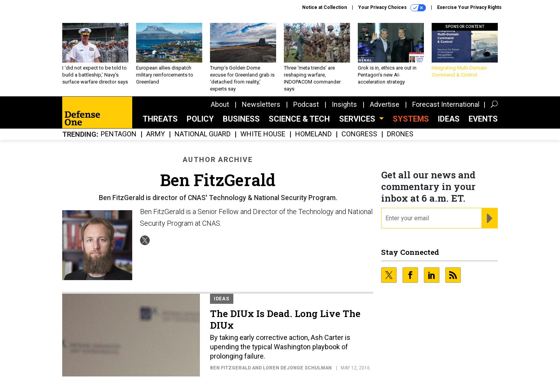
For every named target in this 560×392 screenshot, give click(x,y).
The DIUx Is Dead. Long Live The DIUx (285, 319)
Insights (344, 104)
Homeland (313, 134)
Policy (200, 119)
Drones (400, 134)
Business (241, 119)
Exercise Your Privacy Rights (469, 7)
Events (483, 119)
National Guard (203, 134)
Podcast (306, 104)
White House (263, 134)
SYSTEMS (411, 119)
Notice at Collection (325, 7)
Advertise (385, 104)
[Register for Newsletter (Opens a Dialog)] (489, 218)
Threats (160, 119)
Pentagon (119, 134)
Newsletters (261, 104)
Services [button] (358, 119)
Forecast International (446, 104)
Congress (359, 134)
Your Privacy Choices (392, 8)
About (220, 104)
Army (156, 134)
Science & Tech (299, 119)
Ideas (449, 119)
